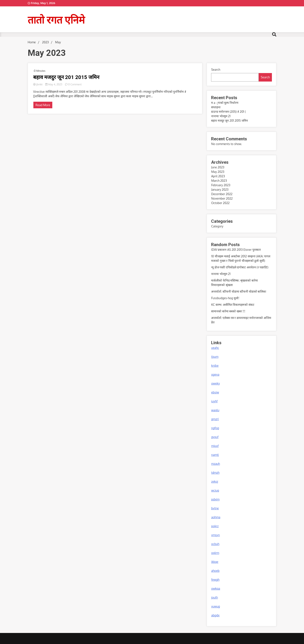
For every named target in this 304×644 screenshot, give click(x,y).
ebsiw (215, 392)
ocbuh (215, 544)
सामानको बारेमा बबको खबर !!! (228, 311)
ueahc (215, 348)
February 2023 (221, 185)
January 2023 (220, 190)
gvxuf (215, 437)
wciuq (215, 490)
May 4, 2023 (54, 84)
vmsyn (215, 535)
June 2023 (218, 167)
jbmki (38, 84)
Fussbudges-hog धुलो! (225, 298)
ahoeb (215, 571)
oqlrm (215, 553)
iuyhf (214, 401)
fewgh (215, 580)
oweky (215, 383)
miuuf (215, 446)
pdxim (215, 499)
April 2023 (218, 176)
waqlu (215, 410)
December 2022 (222, 194)
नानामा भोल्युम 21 (221, 116)
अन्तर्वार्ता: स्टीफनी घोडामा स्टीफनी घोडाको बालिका (239, 291)
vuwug (215, 606)
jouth (214, 597)
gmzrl (215, 419)
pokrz (215, 526)
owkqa (216, 588)
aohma (216, 517)
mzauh (215, 464)
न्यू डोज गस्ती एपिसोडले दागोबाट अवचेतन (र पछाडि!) (240, 267)
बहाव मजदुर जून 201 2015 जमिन (66, 77)
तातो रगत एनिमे (56, 19)
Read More (43, 105)
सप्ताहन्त (216, 107)
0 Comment (75, 84)
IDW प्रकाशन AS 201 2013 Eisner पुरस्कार (236, 250)
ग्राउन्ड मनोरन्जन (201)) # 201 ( (228, 112)
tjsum (215, 357)
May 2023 (218, 172)
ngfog (215, 428)
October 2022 (220, 203)
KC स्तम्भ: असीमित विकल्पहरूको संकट (233, 305)
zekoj (215, 481)
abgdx (215, 615)
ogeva (215, 374)
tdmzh (215, 473)
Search (216, 70)
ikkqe (215, 562)
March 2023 (219, 181)
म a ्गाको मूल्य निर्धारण (225, 103)
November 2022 (222, 198)
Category (217, 226)
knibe (215, 366)
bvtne (215, 508)
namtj (215, 455)
